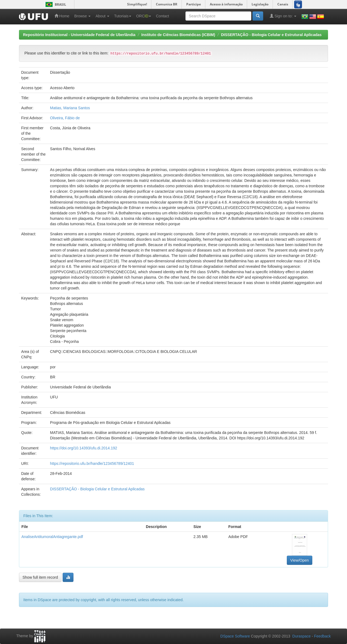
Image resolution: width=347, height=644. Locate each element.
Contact (162, 16)
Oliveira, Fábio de (65, 118)
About (102, 16)
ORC (144, 16)
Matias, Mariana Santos (70, 108)
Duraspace (301, 636)
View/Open (300, 560)
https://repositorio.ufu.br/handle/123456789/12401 (92, 463)
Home (62, 16)
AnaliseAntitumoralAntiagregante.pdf (52, 537)
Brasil (55, 4)
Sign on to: (283, 16)
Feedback (322, 636)
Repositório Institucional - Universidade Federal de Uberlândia (79, 35)
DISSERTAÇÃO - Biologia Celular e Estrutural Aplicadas (271, 35)
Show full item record (40, 577)
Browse (83, 16)
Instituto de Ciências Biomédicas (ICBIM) (178, 35)
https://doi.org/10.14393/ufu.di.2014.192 (84, 448)
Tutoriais (123, 16)
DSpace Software (235, 636)
